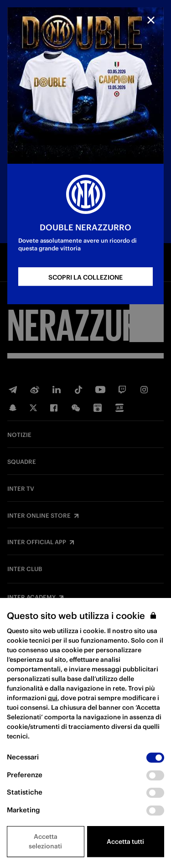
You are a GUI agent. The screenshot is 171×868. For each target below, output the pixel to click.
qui (53, 698)
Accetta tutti (125, 842)
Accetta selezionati (45, 841)
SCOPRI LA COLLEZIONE (85, 277)
